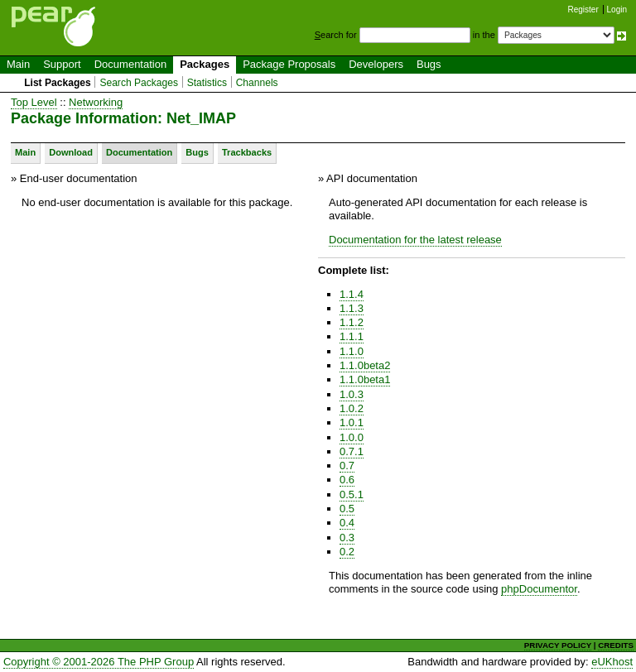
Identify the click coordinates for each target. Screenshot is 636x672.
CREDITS (616, 645)
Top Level (34, 102)
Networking (96, 102)
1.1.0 (352, 351)
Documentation (130, 64)
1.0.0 (352, 437)
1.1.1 (352, 336)
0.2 (347, 552)
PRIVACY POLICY (558, 645)
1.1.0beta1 (365, 379)
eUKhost (612, 662)
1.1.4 (352, 294)
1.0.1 (352, 422)
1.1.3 (352, 308)
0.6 (347, 480)
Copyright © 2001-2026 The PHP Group (99, 662)
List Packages (58, 83)
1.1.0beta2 (365, 365)
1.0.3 (352, 394)
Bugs (429, 64)
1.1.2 (352, 322)
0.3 (347, 538)
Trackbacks (247, 152)
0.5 (347, 509)
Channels (257, 83)
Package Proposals (289, 64)
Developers (376, 64)
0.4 (347, 523)
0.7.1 (352, 451)
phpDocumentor (539, 589)
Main (18, 64)
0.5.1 (352, 494)
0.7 (347, 466)
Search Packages (139, 83)
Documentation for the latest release (415, 240)
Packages (205, 64)
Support (62, 64)
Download (71, 152)
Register (583, 10)
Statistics (207, 83)
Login (617, 10)
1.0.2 (352, 408)
